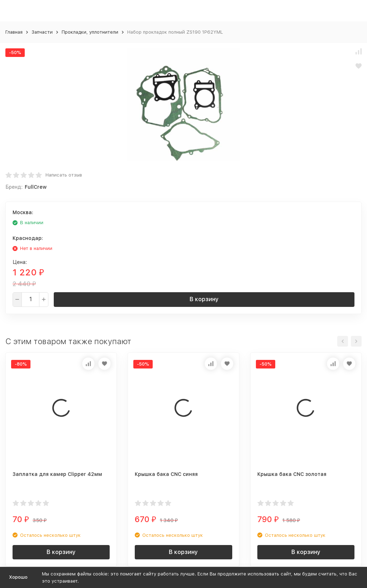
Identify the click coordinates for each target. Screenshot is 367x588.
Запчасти (42, 32)
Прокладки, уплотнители (90, 32)
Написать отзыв (64, 175)
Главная (14, 32)
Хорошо (18, 577)
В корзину (204, 299)
